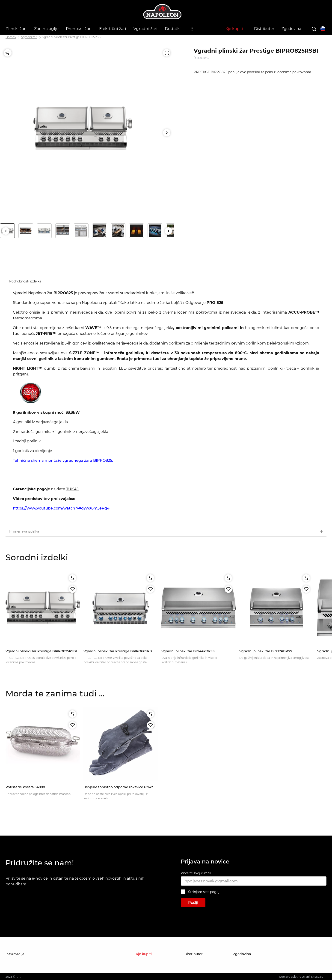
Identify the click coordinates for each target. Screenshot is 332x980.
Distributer (264, 29)
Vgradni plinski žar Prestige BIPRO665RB (118, 651)
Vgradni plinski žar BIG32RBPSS (266, 651)
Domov (11, 37)
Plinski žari (16, 29)
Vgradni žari (145, 29)
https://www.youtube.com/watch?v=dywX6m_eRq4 (61, 508)
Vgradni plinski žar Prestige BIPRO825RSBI (72, 37)
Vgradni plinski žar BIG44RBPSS (188, 651)
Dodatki (173, 29)
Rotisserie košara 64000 (25, 787)
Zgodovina (291, 29)
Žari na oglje (46, 29)
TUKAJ (72, 489)
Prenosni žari (79, 29)
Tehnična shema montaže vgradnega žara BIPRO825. (63, 460)
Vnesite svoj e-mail (196, 873)
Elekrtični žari (113, 29)
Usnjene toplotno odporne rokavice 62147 (118, 787)
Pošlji (193, 903)
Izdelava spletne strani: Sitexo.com (303, 977)
